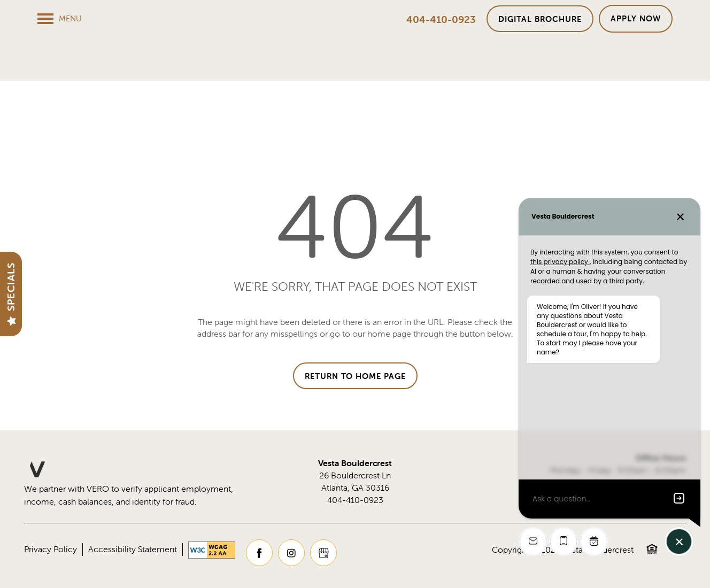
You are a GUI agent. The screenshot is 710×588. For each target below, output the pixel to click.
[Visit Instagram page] (291, 553)
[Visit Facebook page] (259, 553)
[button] (540, 19)
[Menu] (60, 19)
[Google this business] (323, 553)
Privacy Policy (51, 550)
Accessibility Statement (133, 550)
